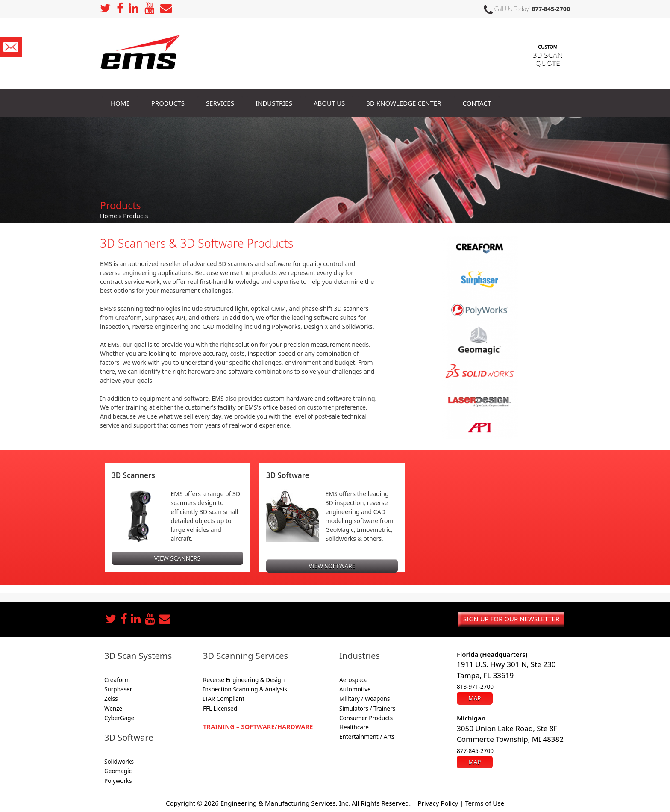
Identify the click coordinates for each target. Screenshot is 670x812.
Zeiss (111, 699)
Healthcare (354, 727)
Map (475, 698)
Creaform (117, 680)
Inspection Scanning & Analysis (245, 689)
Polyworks (118, 781)
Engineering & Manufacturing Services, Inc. (285, 803)
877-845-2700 (551, 9)
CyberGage (119, 718)
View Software (332, 566)
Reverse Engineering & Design (244, 680)
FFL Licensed (220, 709)
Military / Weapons (364, 699)
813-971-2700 (475, 687)
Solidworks (119, 762)
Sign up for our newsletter (511, 619)
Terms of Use (485, 803)
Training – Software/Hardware (258, 726)
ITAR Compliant (224, 699)
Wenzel (114, 709)
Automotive (355, 689)
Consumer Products (366, 718)
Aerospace (353, 680)
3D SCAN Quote (548, 51)
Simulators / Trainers (367, 709)
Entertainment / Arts (367, 737)
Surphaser (118, 689)
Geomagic (118, 771)
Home (109, 216)
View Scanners (178, 558)
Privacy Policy (438, 803)
